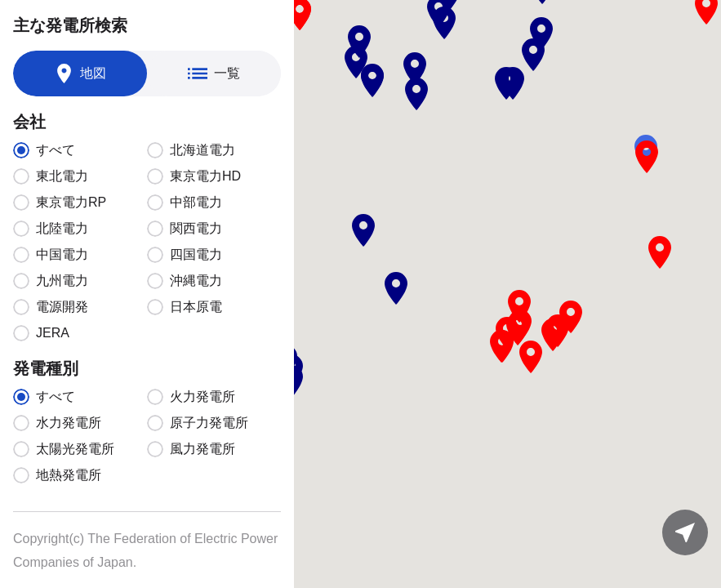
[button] (359, 42)
